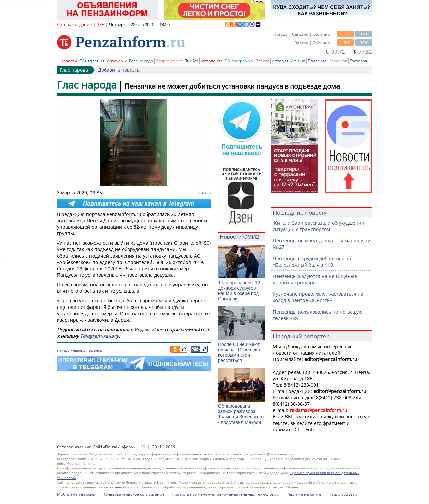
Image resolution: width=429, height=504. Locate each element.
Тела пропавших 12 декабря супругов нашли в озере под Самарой (239, 291)
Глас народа (141, 61)
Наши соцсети (343, 494)
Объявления (92, 61)
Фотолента (212, 61)
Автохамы (117, 61)
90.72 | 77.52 (349, 52)
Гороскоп (338, 61)
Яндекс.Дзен (149, 329)
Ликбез (191, 61)
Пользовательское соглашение (133, 494)
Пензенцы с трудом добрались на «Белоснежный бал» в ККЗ (312, 262)
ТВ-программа (239, 61)
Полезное (317, 61)
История (280, 61)
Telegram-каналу (99, 336)
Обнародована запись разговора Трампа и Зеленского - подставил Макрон (241, 414)
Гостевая (358, 61)
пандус (63, 350)
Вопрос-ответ (169, 61)
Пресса (262, 61)
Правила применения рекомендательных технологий (225, 494)
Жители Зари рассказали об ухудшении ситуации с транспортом (319, 226)
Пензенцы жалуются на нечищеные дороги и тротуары (315, 279)
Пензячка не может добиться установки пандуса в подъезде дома (232, 86)
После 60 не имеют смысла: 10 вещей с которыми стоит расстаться (240, 352)
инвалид (78, 350)
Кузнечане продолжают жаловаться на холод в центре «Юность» (318, 297)
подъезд (94, 350)
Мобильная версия (76, 494)
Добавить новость (119, 70)
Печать (203, 193)
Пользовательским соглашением (125, 487)
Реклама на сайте (304, 494)
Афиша (298, 61)
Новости (69, 61)
